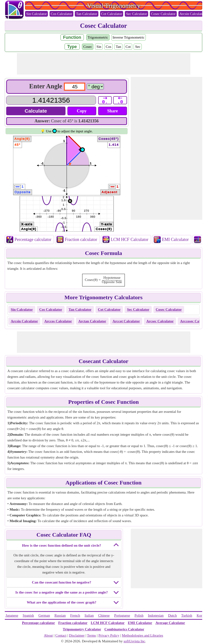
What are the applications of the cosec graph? (62, 602)
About (48, 635)
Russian (60, 615)
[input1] (75, 87)
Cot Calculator (112, 14)
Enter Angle (46, 86)
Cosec (88, 47)
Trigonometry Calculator (82, 629)
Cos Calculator (61, 14)
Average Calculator (170, 623)
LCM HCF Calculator (130, 240)
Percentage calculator (33, 240)
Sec (138, 47)
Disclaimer (77, 635)
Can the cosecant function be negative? (62, 582)
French (75, 615)
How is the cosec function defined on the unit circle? (62, 545)
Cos (109, 47)
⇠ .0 (120, 100)
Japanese (12, 615)
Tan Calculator (87, 14)
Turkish (187, 615)
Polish (139, 615)
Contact (61, 635)
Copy (82, 111)
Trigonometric (98, 37)
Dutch (172, 615)
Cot (128, 47)
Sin (99, 47)
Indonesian (156, 615)
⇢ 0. (105, 100)
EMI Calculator (175, 240)
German (44, 615)
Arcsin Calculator (192, 14)
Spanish (28, 615)
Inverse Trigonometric (129, 37)
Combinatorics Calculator (124, 629)
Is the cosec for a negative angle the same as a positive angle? (61, 592)
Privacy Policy (109, 635)
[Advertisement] (104, 64)
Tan (118, 47)
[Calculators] (95, 87)
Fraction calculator (81, 240)
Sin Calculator (36, 14)
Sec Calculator (136, 14)
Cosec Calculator (163, 14)
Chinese (104, 615)
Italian (89, 615)
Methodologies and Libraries (143, 635)
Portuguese (122, 615)
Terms (91, 635)
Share (113, 111)
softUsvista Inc (134, 641)
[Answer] (51, 100)
